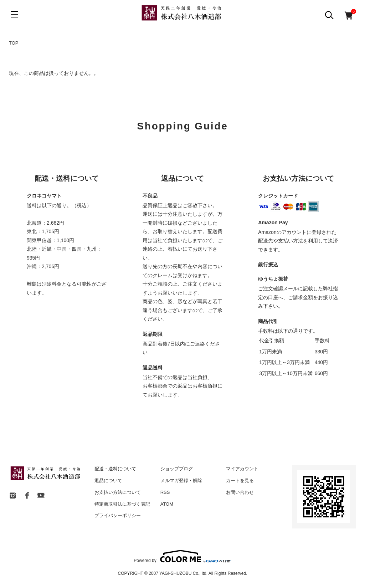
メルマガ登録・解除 (181, 480)
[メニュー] (14, 14)
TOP (14, 43)
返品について (108, 480)
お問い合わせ (240, 492)
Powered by (182, 556)
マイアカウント (242, 469)
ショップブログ (177, 469)
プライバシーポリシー (118, 515)
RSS (165, 492)
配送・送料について (115, 469)
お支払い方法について (118, 492)
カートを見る (240, 480)
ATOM (167, 504)
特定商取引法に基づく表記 (122, 504)
